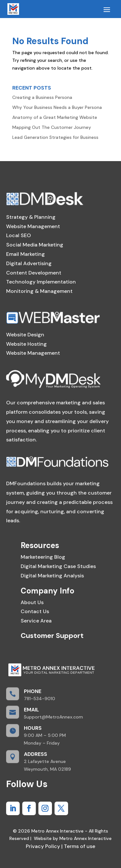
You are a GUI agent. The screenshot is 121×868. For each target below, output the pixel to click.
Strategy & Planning (31, 217)
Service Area (36, 621)
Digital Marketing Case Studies (58, 566)
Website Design (25, 335)
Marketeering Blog (43, 557)
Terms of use (79, 846)
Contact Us (35, 611)
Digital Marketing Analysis (52, 576)
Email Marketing (25, 254)
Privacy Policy (43, 846)
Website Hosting (26, 344)
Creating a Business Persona (42, 97)
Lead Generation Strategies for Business (55, 137)
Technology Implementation (41, 282)
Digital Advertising (29, 263)
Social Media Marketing (35, 245)
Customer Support (52, 636)
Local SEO (19, 235)
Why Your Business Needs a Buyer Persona (57, 107)
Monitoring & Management (39, 291)
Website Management (33, 226)
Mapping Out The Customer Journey (52, 127)
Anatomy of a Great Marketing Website (55, 117)
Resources (40, 545)
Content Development (34, 273)
